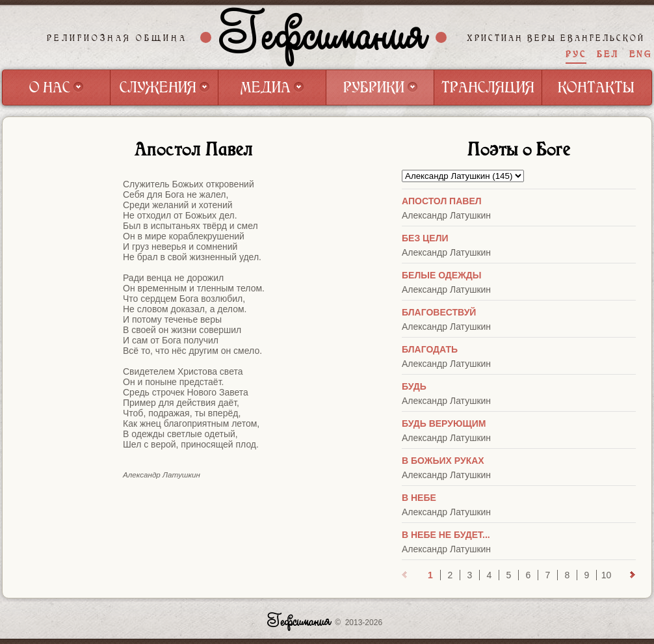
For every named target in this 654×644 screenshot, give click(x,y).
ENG (641, 54)
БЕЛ (608, 54)
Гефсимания (324, 37)
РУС (576, 54)
